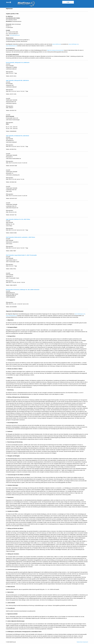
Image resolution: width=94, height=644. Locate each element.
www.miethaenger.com (80, 314)
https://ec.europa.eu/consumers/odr (55, 50)
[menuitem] (9, 2)
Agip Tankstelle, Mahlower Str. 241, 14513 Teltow (18, 219)
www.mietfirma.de (57, 44)
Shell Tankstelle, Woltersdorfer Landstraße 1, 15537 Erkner (20, 237)
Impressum (85, 642)
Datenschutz (80, 642)
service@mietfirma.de (15, 35)
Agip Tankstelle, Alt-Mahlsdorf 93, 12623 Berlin (18, 136)
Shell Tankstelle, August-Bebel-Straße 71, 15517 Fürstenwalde (21, 255)
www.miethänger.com (74, 44)
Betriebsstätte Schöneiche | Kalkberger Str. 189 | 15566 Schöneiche (23, 290)
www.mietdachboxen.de (11, 46)
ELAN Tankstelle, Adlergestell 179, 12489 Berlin (18, 63)
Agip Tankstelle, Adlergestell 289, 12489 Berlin (17, 80)
